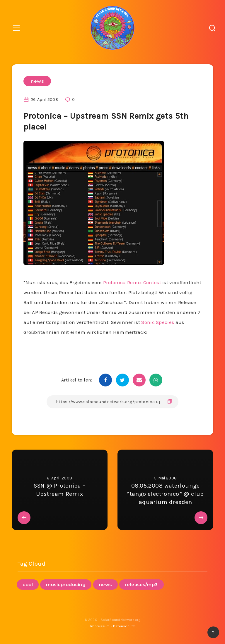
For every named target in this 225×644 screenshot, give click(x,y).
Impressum (100, 626)
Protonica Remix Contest (132, 282)
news (37, 81)
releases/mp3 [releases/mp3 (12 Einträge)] (142, 585)
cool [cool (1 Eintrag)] (28, 585)
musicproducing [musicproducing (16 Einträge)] (66, 585)
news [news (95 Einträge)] (105, 585)
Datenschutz (124, 626)
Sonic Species (158, 322)
